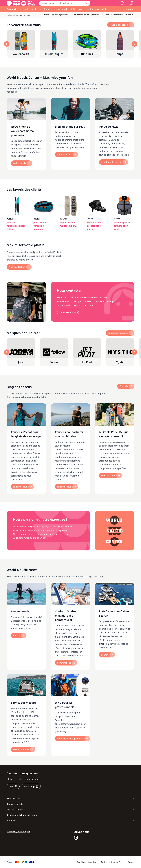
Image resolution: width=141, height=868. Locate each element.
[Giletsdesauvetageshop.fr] (72, 739)
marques (131, 9)
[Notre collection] (19, 267)
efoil (65, 9)
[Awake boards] (27, 626)
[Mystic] (120, 352)
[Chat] (13, 786)
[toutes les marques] (120, 333)
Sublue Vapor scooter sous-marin (94, 226)
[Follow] (54, 352)
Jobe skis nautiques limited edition (16, 226)
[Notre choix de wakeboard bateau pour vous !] (27, 134)
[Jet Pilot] (87, 352)
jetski (72, 9)
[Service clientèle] (70, 312)
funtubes (49, 9)
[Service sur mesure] (27, 715)
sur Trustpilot (18, 15)
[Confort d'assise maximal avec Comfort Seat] (71, 626)
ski (40, 9)
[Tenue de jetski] (115, 134)
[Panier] (132, 3)
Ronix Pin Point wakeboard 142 (68, 224)
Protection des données (112, 862)
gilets (104, 9)
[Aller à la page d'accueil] (21, 3)
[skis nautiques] (54, 44)
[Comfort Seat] (66, 663)
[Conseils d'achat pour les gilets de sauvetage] (27, 449)
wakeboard (30, 9)
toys (80, 9)
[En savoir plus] (22, 487)
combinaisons (92, 9)
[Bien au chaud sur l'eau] (71, 134)
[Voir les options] (23, 749)
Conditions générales (86, 862)
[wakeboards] (21, 44)
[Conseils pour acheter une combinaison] (71, 449)
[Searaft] (107, 655)
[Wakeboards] (22, 163)
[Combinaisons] (67, 155)
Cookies (131, 862)
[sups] (120, 44)
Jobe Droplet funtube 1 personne (40, 226)
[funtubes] (87, 44)
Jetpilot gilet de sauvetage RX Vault (122, 226)
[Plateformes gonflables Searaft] (115, 626)
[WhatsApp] (31, 786)
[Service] (122, 3)
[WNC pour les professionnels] (71, 715)
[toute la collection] (121, 25)
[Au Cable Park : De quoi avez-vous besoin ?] (115, 449)
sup (58, 9)
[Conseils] (126, 386)
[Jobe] (21, 352)
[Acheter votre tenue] (114, 162)
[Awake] (19, 635)
